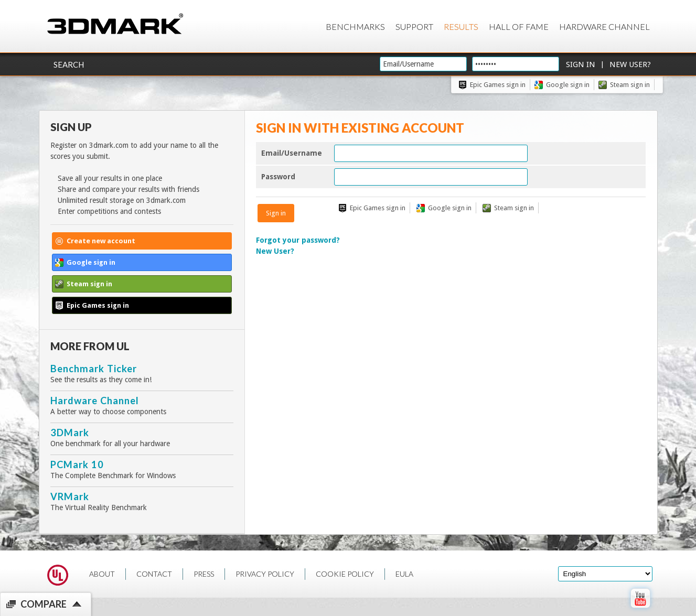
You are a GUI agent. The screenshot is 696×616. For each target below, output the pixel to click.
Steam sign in (630, 85)
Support (414, 26)
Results (461, 26)
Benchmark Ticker (94, 369)
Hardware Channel (604, 26)
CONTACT (154, 574)
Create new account (101, 241)
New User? (275, 251)
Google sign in (568, 85)
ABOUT (102, 574)
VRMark (70, 496)
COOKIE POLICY (345, 574)
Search (69, 64)
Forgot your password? (298, 240)
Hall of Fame (519, 26)
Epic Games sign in (498, 85)
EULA (404, 574)
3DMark (70, 433)
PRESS (204, 574)
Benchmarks (355, 26)
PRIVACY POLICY (265, 574)
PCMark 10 (77, 464)
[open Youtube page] (640, 610)
